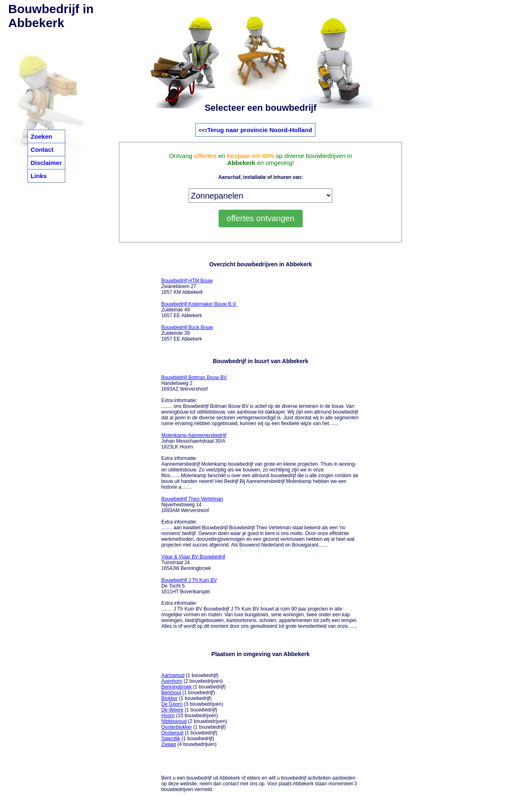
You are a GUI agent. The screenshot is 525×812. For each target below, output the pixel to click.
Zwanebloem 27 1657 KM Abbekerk (187, 286)
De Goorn (172, 704)
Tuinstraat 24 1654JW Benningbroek (193, 563)
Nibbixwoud (174, 721)
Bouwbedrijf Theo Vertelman (192, 499)
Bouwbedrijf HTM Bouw (187, 281)
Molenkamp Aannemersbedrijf (194, 435)
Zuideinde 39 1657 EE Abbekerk (187, 333)
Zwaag (169, 744)
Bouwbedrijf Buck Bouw (187, 327)
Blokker (169, 698)
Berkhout (171, 693)
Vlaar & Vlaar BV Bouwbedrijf (193, 557)
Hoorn (168, 716)
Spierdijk (171, 739)
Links (39, 176)
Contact (42, 150)
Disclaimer (46, 163)
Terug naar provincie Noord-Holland (260, 130)
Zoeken (42, 136)
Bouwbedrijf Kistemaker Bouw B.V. (199, 304)
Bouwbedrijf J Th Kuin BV (189, 580)
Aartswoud (173, 675)
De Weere (172, 710)
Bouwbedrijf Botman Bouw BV (194, 377)
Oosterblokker (177, 727)
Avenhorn (172, 681)
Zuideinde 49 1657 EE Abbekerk (199, 310)
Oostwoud (172, 733)
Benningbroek (176, 687)
